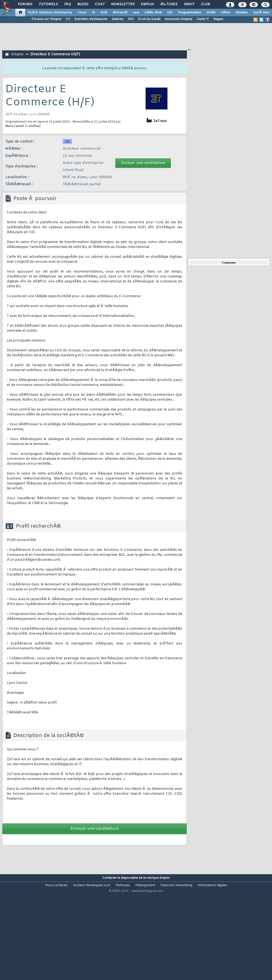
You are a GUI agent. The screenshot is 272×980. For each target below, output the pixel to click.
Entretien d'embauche (91, 19)
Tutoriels (48, 4)
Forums (25, 4)
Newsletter (123, 4)
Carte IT (203, 19)
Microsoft (120, 13)
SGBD (211, 13)
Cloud (82, 13)
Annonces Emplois (179, 19)
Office (226, 13)
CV (68, 19)
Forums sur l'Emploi (47, 19)
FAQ (68, 4)
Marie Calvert (15, 126)
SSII (131, 19)
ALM (104, 13)
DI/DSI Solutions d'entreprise (50, 13)
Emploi (147, 4)
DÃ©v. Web (153, 13)
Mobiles (242, 13)
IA (93, 13)
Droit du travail (149, 19)
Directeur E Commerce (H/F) (55, 54)
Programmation (190, 13)
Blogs (83, 4)
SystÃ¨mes (261, 13)
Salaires (118, 19)
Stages (218, 19)
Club (205, 4)
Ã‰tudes (169, 4)
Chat (100, 4)
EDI (170, 13)
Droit (189, 4)
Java (136, 13)
